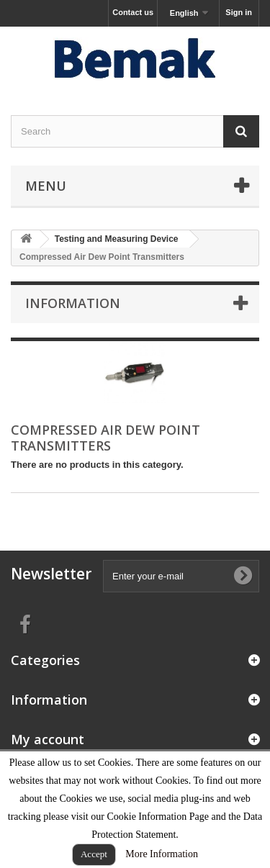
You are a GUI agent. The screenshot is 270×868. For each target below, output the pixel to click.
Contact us (133, 12)
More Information (162, 854)
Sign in (239, 12)
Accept (94, 854)
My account (48, 739)
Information (73, 303)
